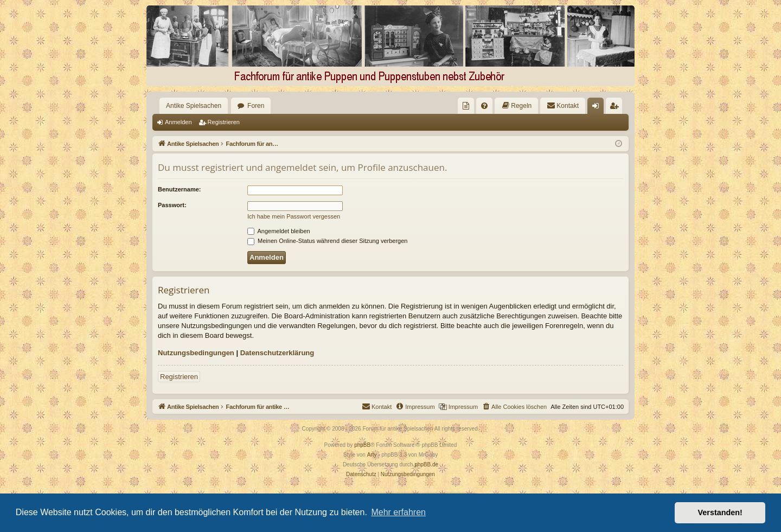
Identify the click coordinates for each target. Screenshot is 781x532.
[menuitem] (466, 106)
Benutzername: (179, 189)
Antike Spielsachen (194, 106)
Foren (256, 106)
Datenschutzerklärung (277, 353)
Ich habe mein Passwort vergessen (294, 216)
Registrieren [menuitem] (616, 108)
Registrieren (224, 122)
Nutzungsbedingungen (196, 353)
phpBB (362, 445)
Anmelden (178, 122)
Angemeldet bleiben (279, 231)
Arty (372, 455)
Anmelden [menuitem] (598, 108)
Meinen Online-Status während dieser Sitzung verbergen (327, 241)
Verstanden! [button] (720, 512)
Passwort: (172, 205)
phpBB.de (426, 464)
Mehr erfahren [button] (398, 512)
